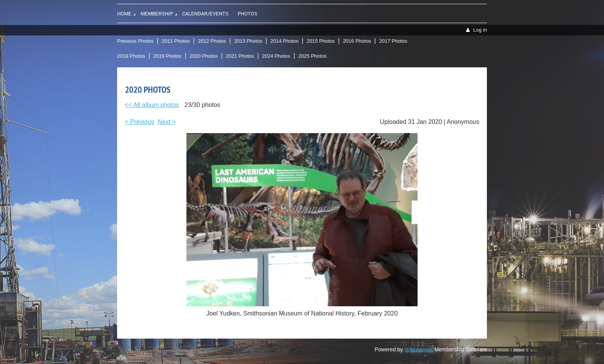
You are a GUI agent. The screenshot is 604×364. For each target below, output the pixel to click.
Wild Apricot (419, 349)
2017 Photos (393, 41)
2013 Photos (248, 41)
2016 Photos (357, 41)
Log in (480, 30)
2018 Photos (131, 56)
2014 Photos (284, 41)
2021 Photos (240, 56)
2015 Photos (321, 41)
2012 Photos (212, 41)
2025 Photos (312, 56)
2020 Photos (204, 56)
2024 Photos (276, 56)
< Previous (139, 122)
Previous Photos (135, 41)
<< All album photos (152, 105)
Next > (167, 122)
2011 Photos (176, 41)
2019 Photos (167, 56)
